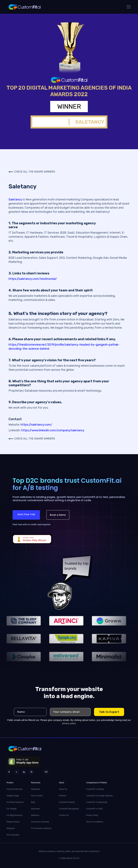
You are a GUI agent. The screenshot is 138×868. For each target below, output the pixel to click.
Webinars (35, 815)
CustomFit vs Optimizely (97, 802)
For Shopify (12, 809)
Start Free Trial (26, 514)
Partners (63, 796)
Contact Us (64, 815)
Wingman (11, 828)
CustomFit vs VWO (95, 809)
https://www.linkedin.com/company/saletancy (53, 430)
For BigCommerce (14, 815)
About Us (63, 789)
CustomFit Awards (67, 802)
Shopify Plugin (13, 796)
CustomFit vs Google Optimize (99, 796)
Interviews (35, 809)
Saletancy (15, 199)
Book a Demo (58, 515)
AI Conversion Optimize (41, 828)
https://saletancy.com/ (36, 425)
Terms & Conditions (95, 822)
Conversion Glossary (40, 822)
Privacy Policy (92, 815)
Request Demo (13, 822)
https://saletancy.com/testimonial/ (33, 279)
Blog (33, 802)
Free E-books (37, 796)
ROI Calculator (13, 835)
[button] (128, 7)
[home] (24, 7)
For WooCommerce (15, 802)
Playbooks (35, 789)
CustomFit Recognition (69, 809)
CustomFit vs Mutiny (95, 789)
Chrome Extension (15, 789)
